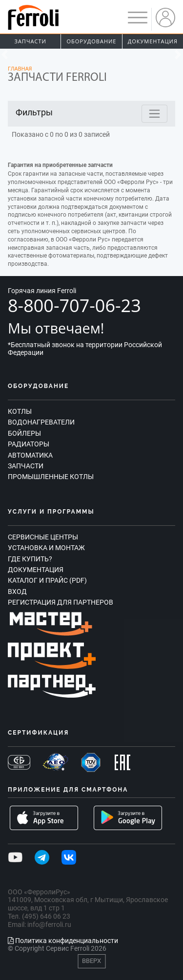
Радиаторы (29, 444)
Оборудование (92, 41)
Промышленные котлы (51, 477)
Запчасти (30, 41)
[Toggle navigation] (154, 114)
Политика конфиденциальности (63, 941)
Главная (20, 68)
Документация (153, 41)
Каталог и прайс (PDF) (47, 580)
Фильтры (34, 112)
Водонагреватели (41, 422)
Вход (17, 592)
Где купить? (30, 559)
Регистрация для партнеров (61, 602)
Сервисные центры (43, 537)
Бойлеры (24, 433)
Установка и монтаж (46, 548)
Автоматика (30, 455)
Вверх (91, 961)
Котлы (20, 411)
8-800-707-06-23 (74, 305)
